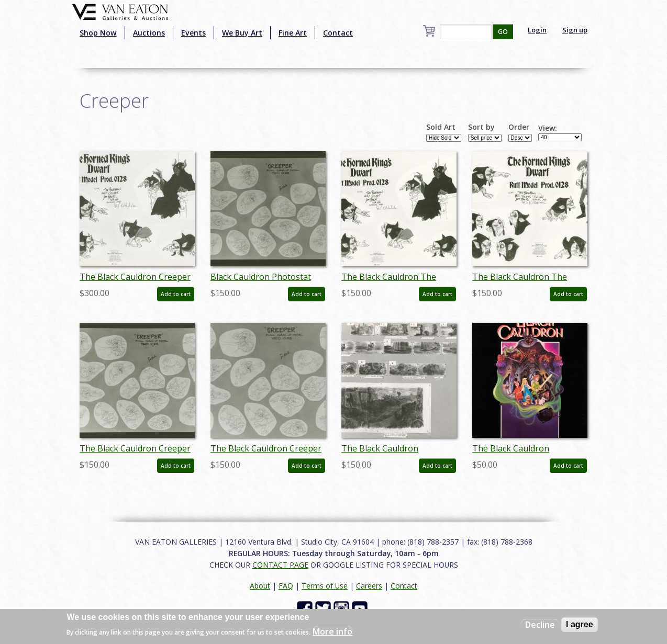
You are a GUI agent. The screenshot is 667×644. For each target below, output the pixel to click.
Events (193, 33)
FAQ (286, 586)
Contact (338, 33)
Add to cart (176, 294)
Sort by (481, 127)
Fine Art (293, 33)
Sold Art (441, 127)
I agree (580, 624)
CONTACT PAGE (280, 565)
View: (548, 128)
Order (519, 127)
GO (503, 32)
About (260, 586)
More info (332, 631)
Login (537, 30)
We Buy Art (242, 33)
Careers (369, 586)
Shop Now (98, 33)
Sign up (575, 30)
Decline (540, 625)
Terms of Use (325, 586)
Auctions (149, 33)
